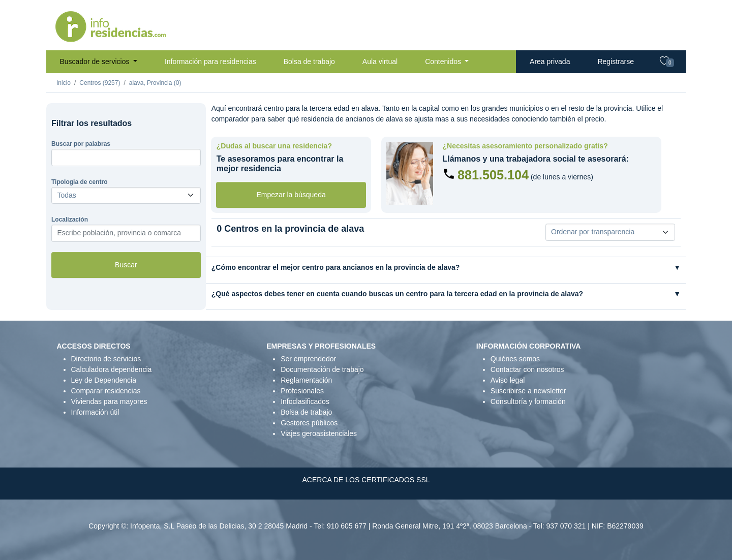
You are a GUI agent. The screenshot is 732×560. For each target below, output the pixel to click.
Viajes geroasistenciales (319, 433)
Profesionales (302, 391)
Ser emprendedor (308, 359)
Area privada (550, 61)
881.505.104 (493, 175)
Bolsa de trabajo (309, 61)
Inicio (64, 83)
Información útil (95, 412)
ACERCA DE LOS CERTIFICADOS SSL (366, 480)
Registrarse (616, 61)
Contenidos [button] (444, 61)
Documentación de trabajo (322, 369)
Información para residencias (210, 61)
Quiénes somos (515, 359)
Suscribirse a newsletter (528, 391)
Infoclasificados (305, 401)
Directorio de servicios (106, 359)
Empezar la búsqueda (291, 195)
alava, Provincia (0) (155, 83)
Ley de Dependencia (104, 380)
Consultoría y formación (528, 401)
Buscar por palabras (81, 144)
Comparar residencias (106, 391)
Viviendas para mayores (109, 401)
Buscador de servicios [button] (96, 61)
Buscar (126, 265)
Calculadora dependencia (112, 369)
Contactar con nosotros (527, 369)
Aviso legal (508, 380)
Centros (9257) (100, 83)
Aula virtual (380, 61)
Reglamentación (306, 380)
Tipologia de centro (79, 182)
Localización (70, 220)
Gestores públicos (309, 423)
